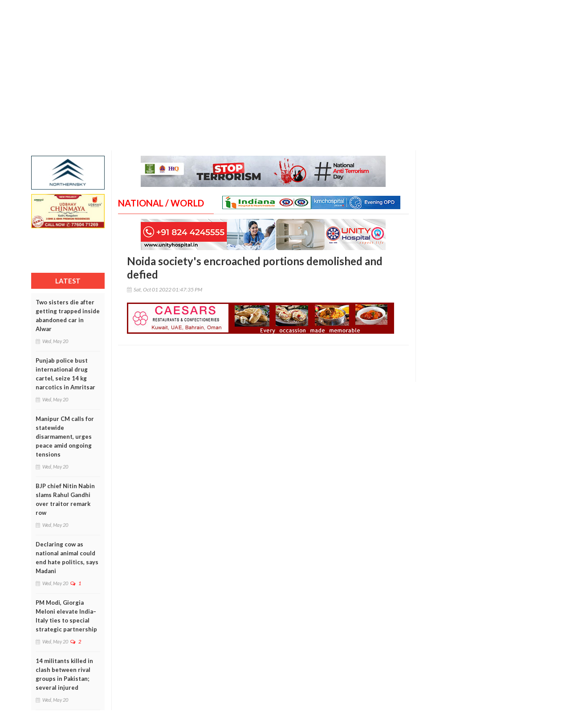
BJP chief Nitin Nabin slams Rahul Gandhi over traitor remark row (65, 499)
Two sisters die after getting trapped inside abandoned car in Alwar (68, 315)
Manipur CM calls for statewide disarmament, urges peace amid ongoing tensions (65, 437)
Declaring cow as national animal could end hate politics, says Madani (67, 558)
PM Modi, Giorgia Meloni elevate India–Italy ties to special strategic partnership (66, 616)
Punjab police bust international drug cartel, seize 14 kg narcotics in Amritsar (65, 374)
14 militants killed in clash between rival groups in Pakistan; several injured (64, 674)
